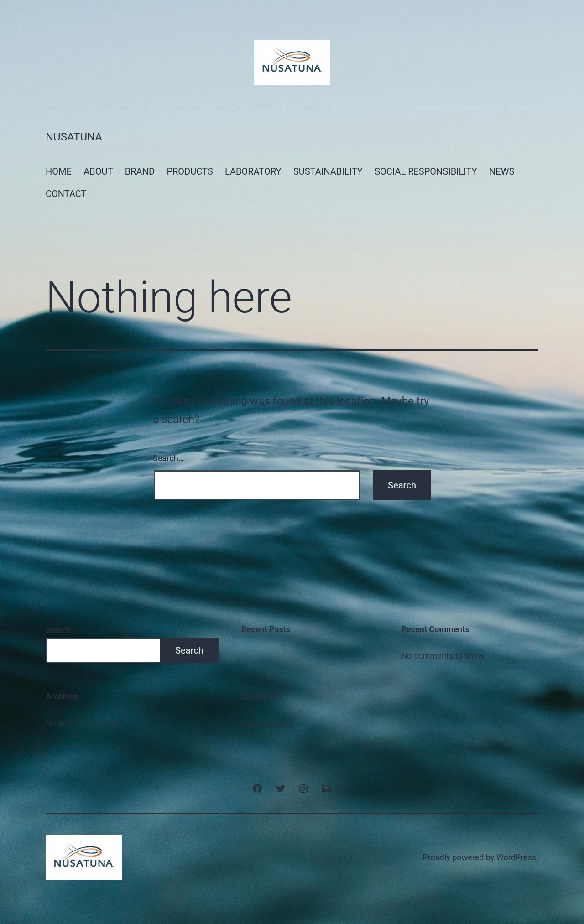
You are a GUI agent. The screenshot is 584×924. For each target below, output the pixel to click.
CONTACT (66, 194)
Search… (169, 458)
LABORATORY (253, 171)
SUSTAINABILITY (328, 171)
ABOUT (98, 171)
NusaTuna (74, 137)
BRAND (140, 171)
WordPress (516, 857)
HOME (59, 171)
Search (58, 630)
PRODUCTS (190, 171)
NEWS (502, 171)
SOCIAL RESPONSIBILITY (426, 171)
